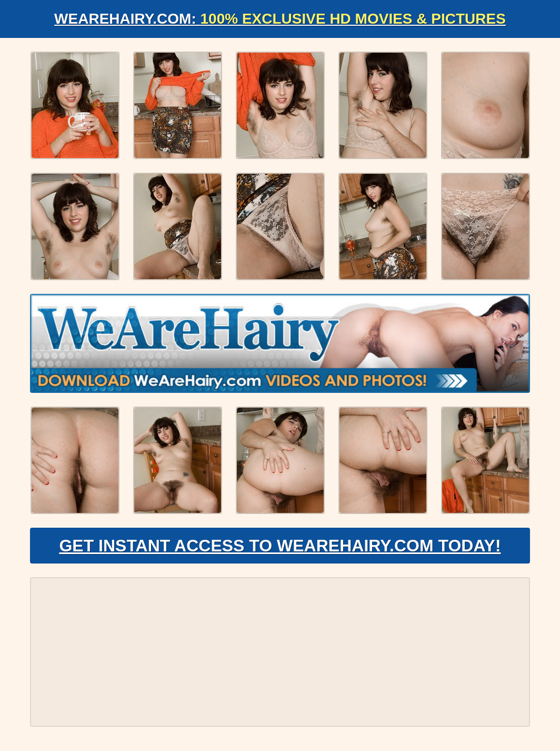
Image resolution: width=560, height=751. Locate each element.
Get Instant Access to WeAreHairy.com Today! (280, 546)
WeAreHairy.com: (280, 19)
